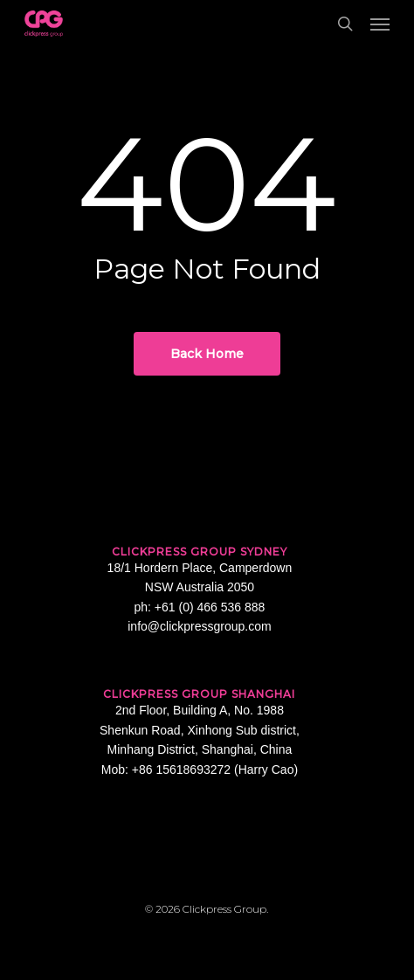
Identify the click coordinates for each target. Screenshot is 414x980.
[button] (380, 24)
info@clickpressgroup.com (199, 626)
